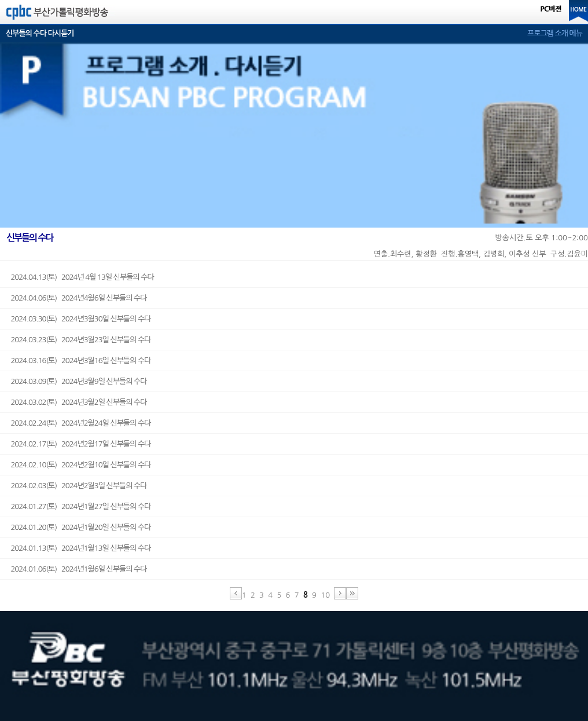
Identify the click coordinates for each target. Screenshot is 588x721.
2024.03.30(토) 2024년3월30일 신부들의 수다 (80, 319)
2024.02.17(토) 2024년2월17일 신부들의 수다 (80, 444)
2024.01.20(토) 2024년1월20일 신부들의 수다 (80, 527)
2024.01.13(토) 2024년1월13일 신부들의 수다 (80, 548)
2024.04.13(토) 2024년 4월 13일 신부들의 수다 (82, 277)
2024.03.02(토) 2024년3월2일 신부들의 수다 (78, 402)
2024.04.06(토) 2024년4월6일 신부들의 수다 (78, 298)
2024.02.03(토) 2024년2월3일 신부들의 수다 (78, 486)
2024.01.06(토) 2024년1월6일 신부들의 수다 (78, 569)
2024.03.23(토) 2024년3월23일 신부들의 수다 (80, 340)
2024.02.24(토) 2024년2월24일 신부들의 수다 (80, 423)
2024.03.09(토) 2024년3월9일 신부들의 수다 (78, 381)
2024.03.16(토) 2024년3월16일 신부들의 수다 (80, 360)
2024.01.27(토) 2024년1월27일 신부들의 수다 (80, 506)
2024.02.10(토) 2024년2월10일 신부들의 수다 (80, 465)
